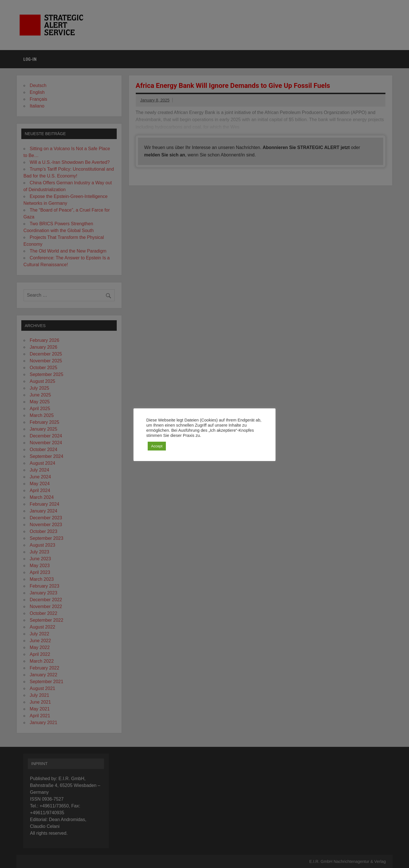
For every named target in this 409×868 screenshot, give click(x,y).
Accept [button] (157, 446)
